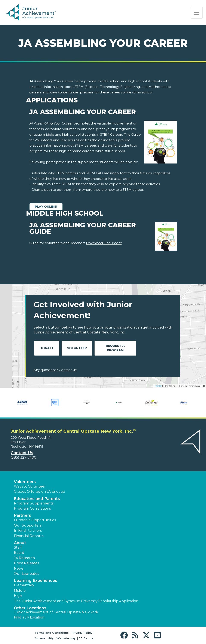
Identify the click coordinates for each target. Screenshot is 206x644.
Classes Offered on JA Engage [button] (39, 492)
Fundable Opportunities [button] (35, 520)
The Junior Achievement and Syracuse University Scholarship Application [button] (76, 601)
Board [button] (19, 553)
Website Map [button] (66, 638)
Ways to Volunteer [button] (30, 486)
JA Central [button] (87, 638)
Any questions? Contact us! (55, 370)
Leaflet (158, 386)
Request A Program (115, 348)
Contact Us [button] (22, 453)
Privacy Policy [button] (82, 633)
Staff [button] (18, 547)
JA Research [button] (24, 558)
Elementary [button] (24, 585)
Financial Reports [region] (29, 536)
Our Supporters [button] (28, 525)
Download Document (104, 243)
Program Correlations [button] (32, 508)
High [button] (18, 596)
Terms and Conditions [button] (52, 633)
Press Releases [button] (26, 563)
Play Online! (46, 207)
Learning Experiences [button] (36, 581)
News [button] (19, 568)
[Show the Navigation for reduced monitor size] (197, 13)
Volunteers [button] (25, 482)
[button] (125, 635)
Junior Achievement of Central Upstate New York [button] (56, 612)
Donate (47, 348)
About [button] (20, 543)
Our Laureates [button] (26, 574)
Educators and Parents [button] (37, 499)
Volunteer (77, 348)
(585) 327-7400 (24, 457)
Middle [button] (20, 591)
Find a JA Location (29, 617)
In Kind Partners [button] (28, 531)
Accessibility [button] (44, 638)
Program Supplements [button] (34, 503)
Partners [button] (22, 515)
